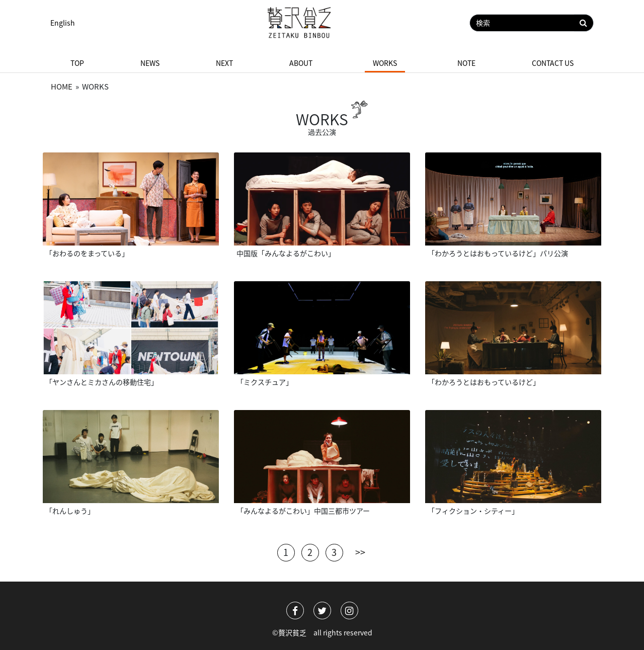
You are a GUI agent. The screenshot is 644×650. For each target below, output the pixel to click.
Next (224, 63)
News (150, 63)
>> (360, 551)
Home (62, 87)
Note (466, 63)
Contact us (553, 63)
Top (77, 63)
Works (385, 63)
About (301, 63)
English (63, 23)
